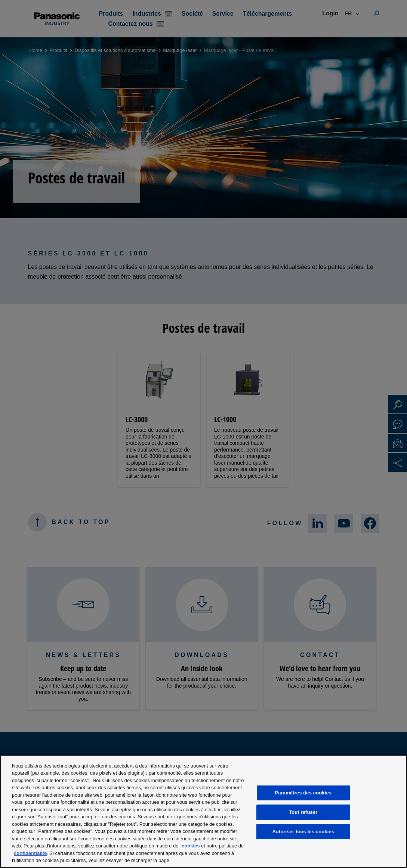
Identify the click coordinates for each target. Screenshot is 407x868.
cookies (191, 846)
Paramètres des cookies (303, 793)
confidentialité (30, 853)
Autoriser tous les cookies (303, 832)
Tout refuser (303, 812)
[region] (203, 811)
